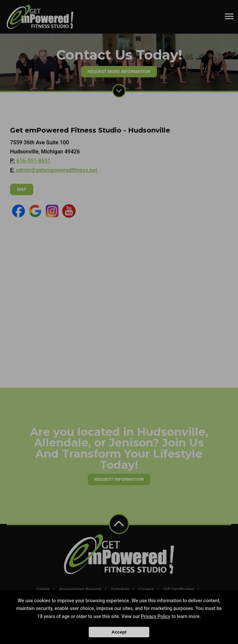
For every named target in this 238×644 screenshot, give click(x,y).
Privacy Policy (156, 616)
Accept (119, 632)
